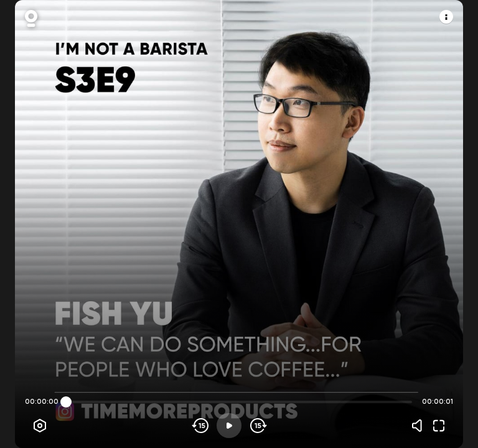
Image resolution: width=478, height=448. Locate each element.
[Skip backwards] (201, 426)
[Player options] (40, 426)
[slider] (66, 402)
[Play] (229, 426)
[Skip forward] (257, 426)
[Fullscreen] (439, 426)
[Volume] (420, 426)
